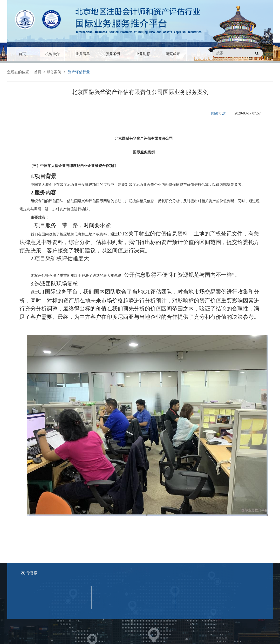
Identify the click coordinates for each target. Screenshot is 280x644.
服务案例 (113, 54)
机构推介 (52, 54)
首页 (22, 54)
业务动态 (143, 54)
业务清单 (83, 54)
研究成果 (173, 54)
